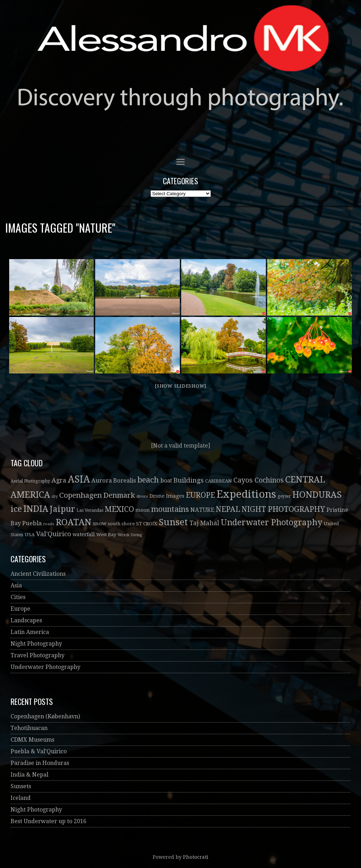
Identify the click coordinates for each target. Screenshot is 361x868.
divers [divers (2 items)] (142, 496)
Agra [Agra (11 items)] (59, 480)
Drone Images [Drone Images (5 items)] (167, 496)
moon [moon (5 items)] (143, 510)
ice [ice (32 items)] (16, 509)
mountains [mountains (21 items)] (170, 509)
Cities (18, 597)
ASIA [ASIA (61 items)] (79, 479)
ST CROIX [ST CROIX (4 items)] (147, 524)
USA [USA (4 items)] (30, 535)
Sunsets (21, 786)
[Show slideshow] (180, 386)
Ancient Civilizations (38, 574)
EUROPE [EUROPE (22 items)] (200, 495)
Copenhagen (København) (45, 716)
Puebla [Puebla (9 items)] (32, 523)
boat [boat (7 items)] (166, 481)
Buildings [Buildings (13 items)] (189, 480)
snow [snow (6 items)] (100, 523)
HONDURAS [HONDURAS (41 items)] (317, 495)
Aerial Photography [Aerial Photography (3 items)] (30, 481)
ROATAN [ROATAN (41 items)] (74, 522)
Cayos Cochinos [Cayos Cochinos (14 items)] (259, 480)
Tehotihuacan (29, 728)
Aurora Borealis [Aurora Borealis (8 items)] (114, 481)
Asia (16, 585)
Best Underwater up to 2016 (48, 821)
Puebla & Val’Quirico (39, 751)
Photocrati (196, 857)
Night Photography (36, 644)
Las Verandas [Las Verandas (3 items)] (90, 510)
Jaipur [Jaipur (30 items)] (62, 509)
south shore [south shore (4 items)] (121, 524)
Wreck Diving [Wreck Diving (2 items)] (130, 535)
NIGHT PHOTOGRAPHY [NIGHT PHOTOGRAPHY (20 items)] (283, 509)
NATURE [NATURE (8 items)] (202, 510)
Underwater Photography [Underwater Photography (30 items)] (271, 523)
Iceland (21, 798)
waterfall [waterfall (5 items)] (84, 534)
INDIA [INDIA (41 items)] (36, 509)
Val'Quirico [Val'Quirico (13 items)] (54, 534)
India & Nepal (29, 775)
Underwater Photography (45, 667)
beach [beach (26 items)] (148, 480)
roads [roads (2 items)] (49, 524)
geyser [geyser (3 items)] (284, 496)
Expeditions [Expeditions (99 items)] (246, 494)
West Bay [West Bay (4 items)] (106, 535)
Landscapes (26, 620)
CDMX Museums (32, 740)
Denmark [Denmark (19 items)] (119, 495)
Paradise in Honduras (40, 763)
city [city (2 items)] (55, 496)
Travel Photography (38, 655)
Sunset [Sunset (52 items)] (173, 522)
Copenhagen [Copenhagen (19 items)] (81, 495)
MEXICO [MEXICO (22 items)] (119, 509)
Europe (20, 609)
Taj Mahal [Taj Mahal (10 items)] (204, 523)
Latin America (30, 632)
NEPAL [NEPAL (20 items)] (228, 509)
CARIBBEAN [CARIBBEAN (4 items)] (219, 481)
